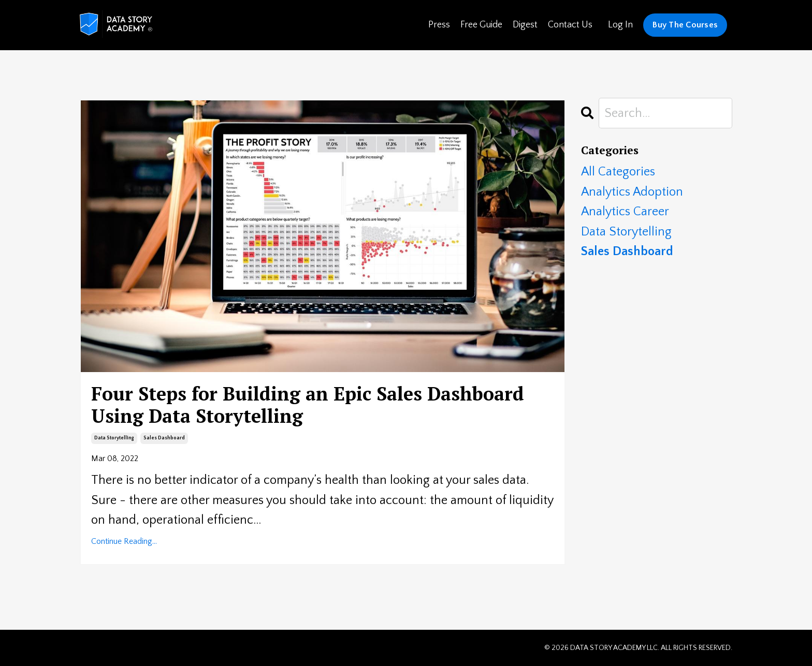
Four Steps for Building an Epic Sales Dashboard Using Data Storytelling (308, 405)
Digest (525, 25)
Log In (620, 25)
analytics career (625, 212)
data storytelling (114, 438)
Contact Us (570, 25)
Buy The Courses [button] (685, 25)
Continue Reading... (124, 541)
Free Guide (481, 25)
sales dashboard (164, 438)
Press (439, 25)
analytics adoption (632, 192)
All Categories (618, 172)
